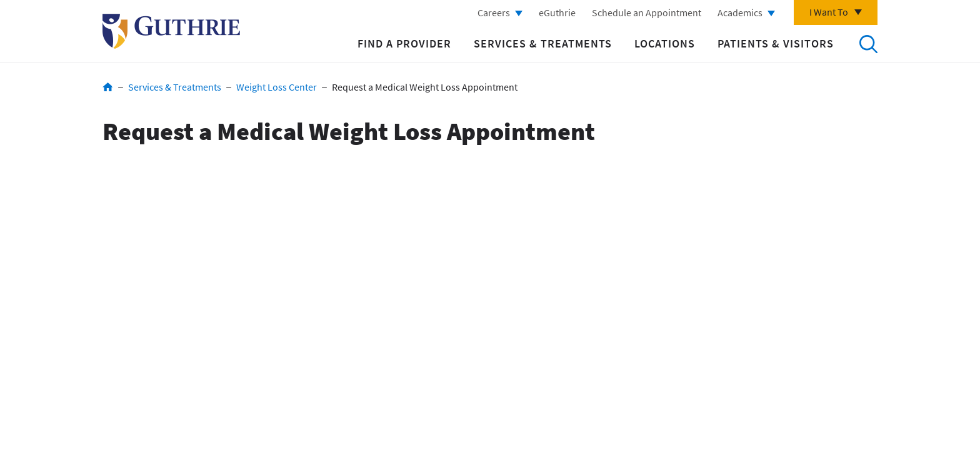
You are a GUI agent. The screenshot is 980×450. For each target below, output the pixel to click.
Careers (494, 12)
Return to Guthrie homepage (171, 31)
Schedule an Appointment (647, 12)
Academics (740, 12)
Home (108, 87)
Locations (665, 43)
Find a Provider (404, 43)
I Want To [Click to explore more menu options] (829, 12)
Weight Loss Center (277, 87)
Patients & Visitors (776, 43)
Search (868, 44)
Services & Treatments (543, 43)
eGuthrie (557, 12)
